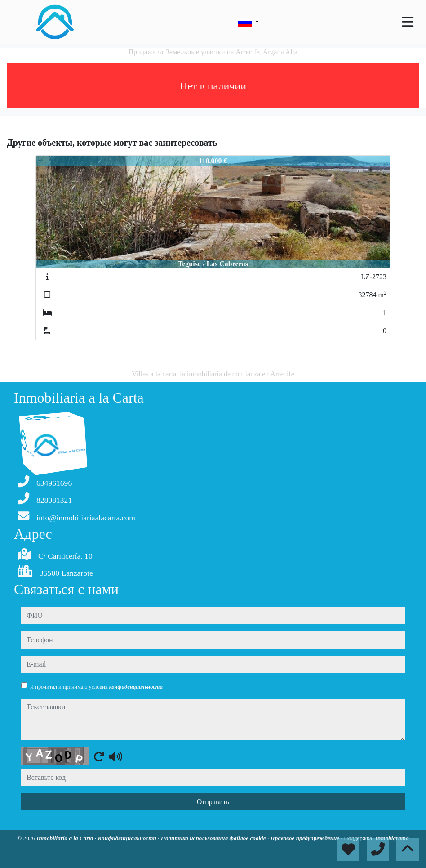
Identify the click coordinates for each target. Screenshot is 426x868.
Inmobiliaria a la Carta (66, 838)
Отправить (213, 802)
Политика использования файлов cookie (214, 838)
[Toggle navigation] (408, 22)
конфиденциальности (136, 687)
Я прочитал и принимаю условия (96, 687)
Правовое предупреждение (305, 838)
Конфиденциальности (128, 838)
